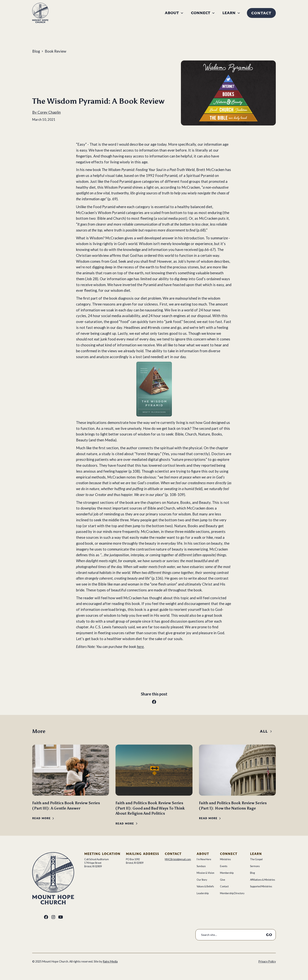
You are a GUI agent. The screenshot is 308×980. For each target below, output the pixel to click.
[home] (40, 13)
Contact (261, 13)
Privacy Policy (267, 961)
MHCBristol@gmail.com (178, 859)
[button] (174, 13)
